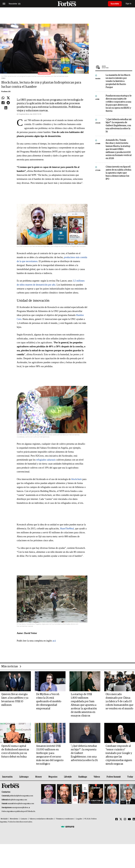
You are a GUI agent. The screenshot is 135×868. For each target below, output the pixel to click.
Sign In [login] (129, 4)
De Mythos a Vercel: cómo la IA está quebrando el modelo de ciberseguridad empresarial (49, 701)
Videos (97, 777)
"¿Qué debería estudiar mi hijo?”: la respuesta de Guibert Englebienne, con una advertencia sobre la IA (119, 126)
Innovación (7, 777)
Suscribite (115, 4)
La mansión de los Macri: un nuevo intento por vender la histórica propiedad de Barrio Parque (118, 81)
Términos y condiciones (65, 819)
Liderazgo (24, 777)
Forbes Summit (114, 777)
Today (130, 777)
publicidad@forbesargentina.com (21, 796)
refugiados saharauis (46, 460)
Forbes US (6, 91)
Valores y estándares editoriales (42, 819)
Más (117, 67)
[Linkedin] (134, 819)
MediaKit (4, 819)
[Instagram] (125, 819)
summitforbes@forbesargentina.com (21, 804)
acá (54, 641)
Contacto (24, 819)
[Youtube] (129, 819)
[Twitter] (121, 819)
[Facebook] (117, 819)
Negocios (53, 777)
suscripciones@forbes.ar (21, 808)
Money (38, 777)
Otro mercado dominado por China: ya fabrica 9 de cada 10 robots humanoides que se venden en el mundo (119, 701)
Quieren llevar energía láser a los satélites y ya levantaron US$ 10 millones (15, 700)
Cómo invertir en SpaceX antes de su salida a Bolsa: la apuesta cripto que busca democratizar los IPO (118, 173)
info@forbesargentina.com (18, 800)
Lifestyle (68, 777)
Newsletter (14, 819)
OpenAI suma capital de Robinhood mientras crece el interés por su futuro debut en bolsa (15, 751)
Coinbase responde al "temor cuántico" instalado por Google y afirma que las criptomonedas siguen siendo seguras (119, 755)
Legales (79, 819)
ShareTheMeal (67, 529)
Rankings (83, 777)
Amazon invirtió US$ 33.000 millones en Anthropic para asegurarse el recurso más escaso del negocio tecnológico (50, 755)
